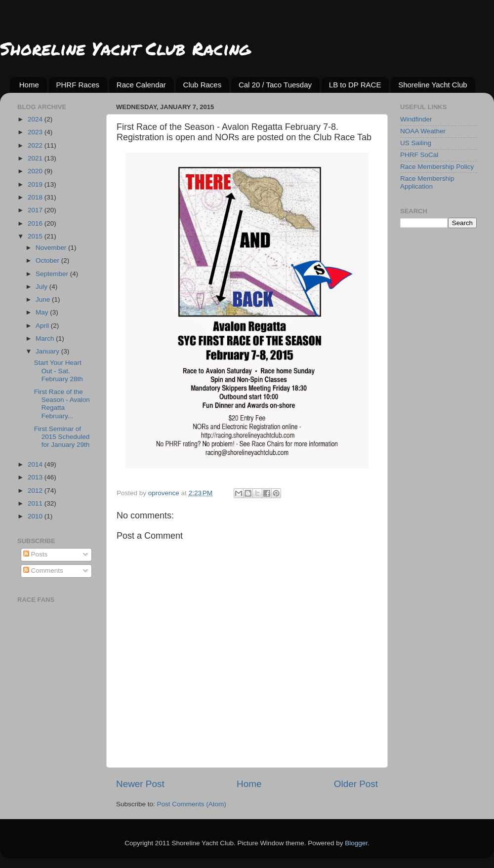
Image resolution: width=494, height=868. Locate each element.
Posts (36, 554)
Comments (43, 571)
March (46, 338)
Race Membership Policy (437, 167)
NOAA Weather (423, 131)
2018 (36, 197)
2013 (36, 477)
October (48, 260)
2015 (36, 236)
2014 (36, 464)
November (52, 248)
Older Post (356, 784)
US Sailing (416, 143)
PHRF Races (78, 85)
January (48, 351)
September (53, 274)
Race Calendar (141, 85)
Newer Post (140, 784)
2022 (36, 145)
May (43, 312)
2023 (36, 132)
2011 (36, 503)
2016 (36, 223)
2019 (36, 184)
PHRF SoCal (419, 155)
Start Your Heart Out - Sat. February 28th (59, 371)
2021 (36, 158)
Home (29, 85)
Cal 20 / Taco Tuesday (275, 85)
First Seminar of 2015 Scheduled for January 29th (62, 437)
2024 (36, 119)
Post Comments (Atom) (192, 804)
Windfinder (416, 119)
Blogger (356, 843)
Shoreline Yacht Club (433, 85)
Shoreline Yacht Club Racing (125, 48)
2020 (36, 171)
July (42, 287)
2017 (36, 210)
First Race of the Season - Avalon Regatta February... (62, 404)
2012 (36, 491)
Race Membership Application (427, 182)
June (44, 299)
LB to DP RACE (355, 85)
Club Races (203, 85)
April (43, 326)
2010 (36, 516)
